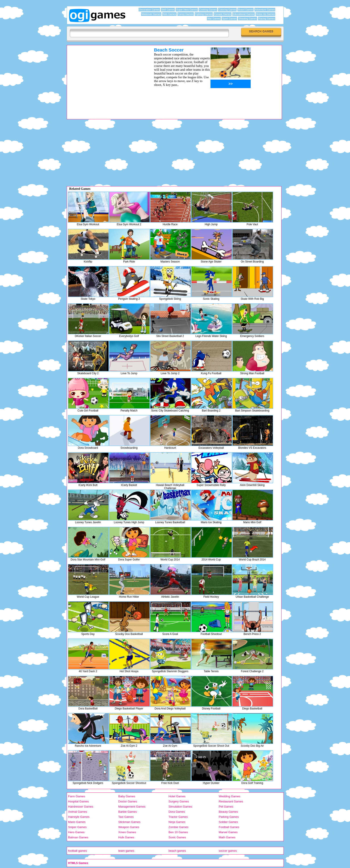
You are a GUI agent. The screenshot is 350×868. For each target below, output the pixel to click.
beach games (177, 851)
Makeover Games (151, 14)
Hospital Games (78, 801)
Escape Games (222, 14)
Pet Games (226, 807)
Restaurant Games (231, 801)
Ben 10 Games (178, 832)
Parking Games (229, 817)
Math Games (227, 837)
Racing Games (267, 19)
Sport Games (229, 19)
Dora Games (177, 812)
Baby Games (127, 796)
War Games (214, 19)
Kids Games (169, 14)
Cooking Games (208, 10)
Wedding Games (230, 796)
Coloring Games (227, 10)
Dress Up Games (265, 14)
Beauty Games (228, 812)
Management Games (132, 807)
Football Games (229, 827)
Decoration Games (149, 10)
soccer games (228, 851)
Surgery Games (179, 801)
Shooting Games (248, 19)
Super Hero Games (187, 10)
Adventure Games (265, 10)
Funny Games (186, 14)
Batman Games (78, 837)
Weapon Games (129, 827)
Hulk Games (126, 837)
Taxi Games (126, 817)
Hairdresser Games (81, 807)
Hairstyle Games (79, 817)
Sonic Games (177, 837)
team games (126, 851)
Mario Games (77, 822)
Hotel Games (177, 796)
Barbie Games (128, 812)
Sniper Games (77, 827)
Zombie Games (178, 827)
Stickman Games (129, 822)
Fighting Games (204, 14)
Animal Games (78, 812)
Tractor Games (178, 817)
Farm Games (77, 796)
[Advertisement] (105, 79)
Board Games (246, 10)
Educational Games (244, 14)
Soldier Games (228, 822)
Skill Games (168, 10)
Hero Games (76, 832)
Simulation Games (180, 807)
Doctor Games (128, 801)
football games (78, 851)
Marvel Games (228, 832)
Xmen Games (127, 832)
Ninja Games (177, 822)
